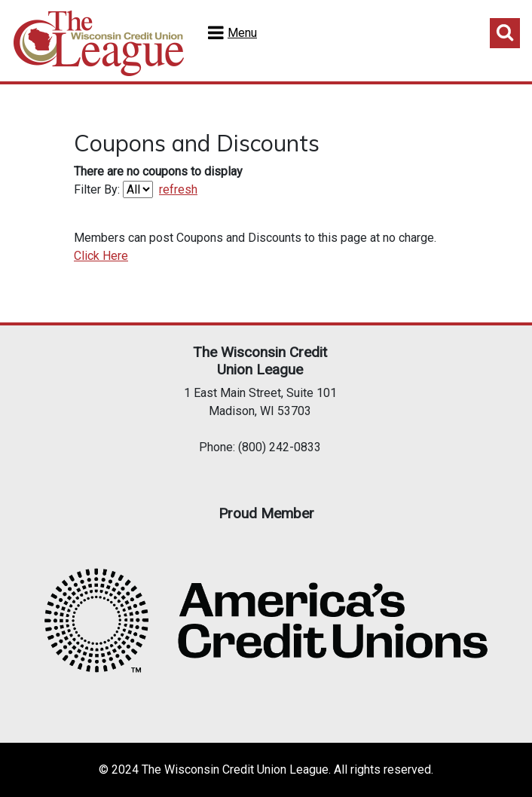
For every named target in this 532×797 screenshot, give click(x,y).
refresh (178, 189)
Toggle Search (505, 33)
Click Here (101, 256)
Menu (242, 33)
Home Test (99, 44)
